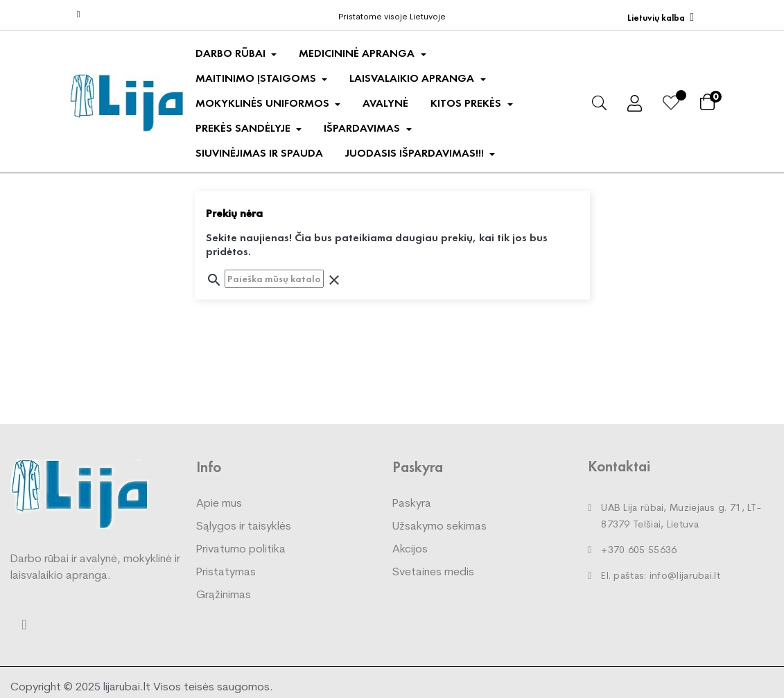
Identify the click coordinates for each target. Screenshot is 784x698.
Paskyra (412, 504)
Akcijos (410, 550)
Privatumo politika (241, 550)
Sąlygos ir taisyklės (244, 527)
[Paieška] (274, 279)
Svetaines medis (433, 573)
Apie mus (219, 504)
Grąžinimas (224, 595)
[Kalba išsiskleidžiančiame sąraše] (661, 18)
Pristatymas (226, 573)
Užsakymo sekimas (439, 527)
